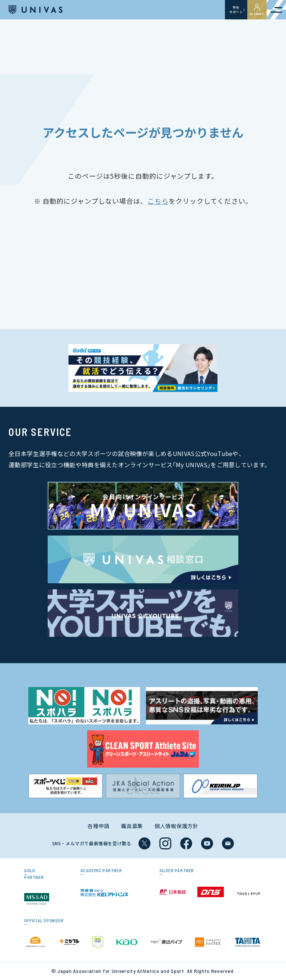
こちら (158, 201)
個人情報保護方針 (177, 826)
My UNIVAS (257, 10)
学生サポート (236, 10)
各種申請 (98, 826)
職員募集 (132, 826)
